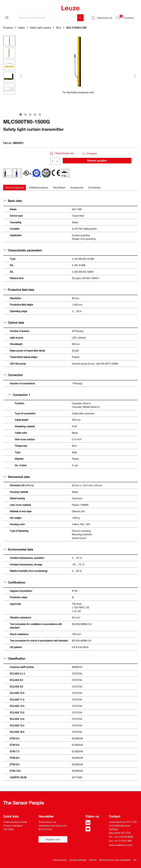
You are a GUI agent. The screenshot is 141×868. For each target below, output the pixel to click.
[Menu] (7, 17)
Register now (53, 839)
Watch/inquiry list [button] (62, 153)
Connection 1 (19, 395)
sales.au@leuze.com (121, 845)
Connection (13, 375)
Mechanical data (17, 477)
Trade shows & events (15, 822)
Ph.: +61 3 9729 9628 (121, 837)
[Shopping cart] (136, 17)
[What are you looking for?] (47, 18)
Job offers (9, 829)
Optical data (14, 322)
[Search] (80, 18)
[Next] (135, 76)
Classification (14, 658)
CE (135, 860)
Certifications (14, 582)
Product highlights (13, 826)
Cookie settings (78, 860)
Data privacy (60, 860)
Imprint (93, 860)
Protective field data (19, 290)
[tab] (15, 188)
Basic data (13, 201)
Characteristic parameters (23, 250)
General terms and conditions (115, 860)
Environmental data (18, 549)
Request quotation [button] (97, 161)
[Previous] (21, 76)
